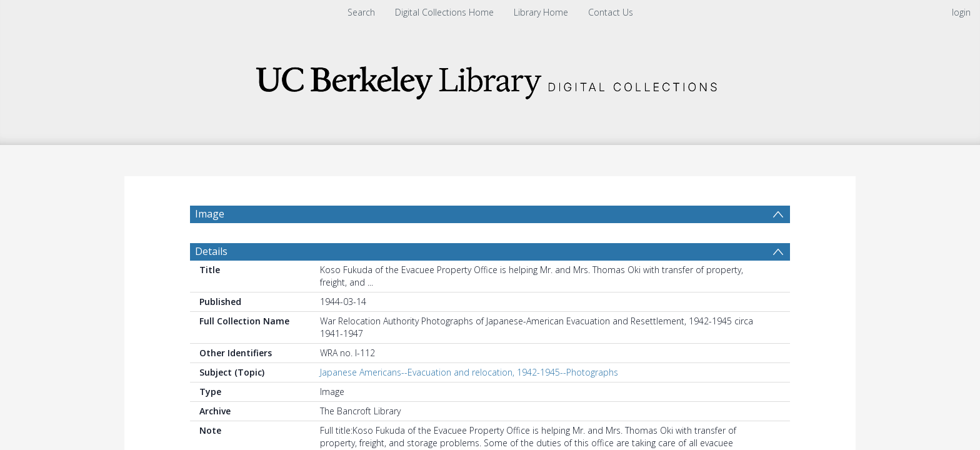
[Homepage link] (490, 79)
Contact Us (611, 12)
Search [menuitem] (361, 12)
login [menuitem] (961, 12)
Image (210, 214)
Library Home (541, 12)
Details (211, 251)
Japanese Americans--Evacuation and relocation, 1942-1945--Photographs (469, 372)
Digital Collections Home (444, 12)
